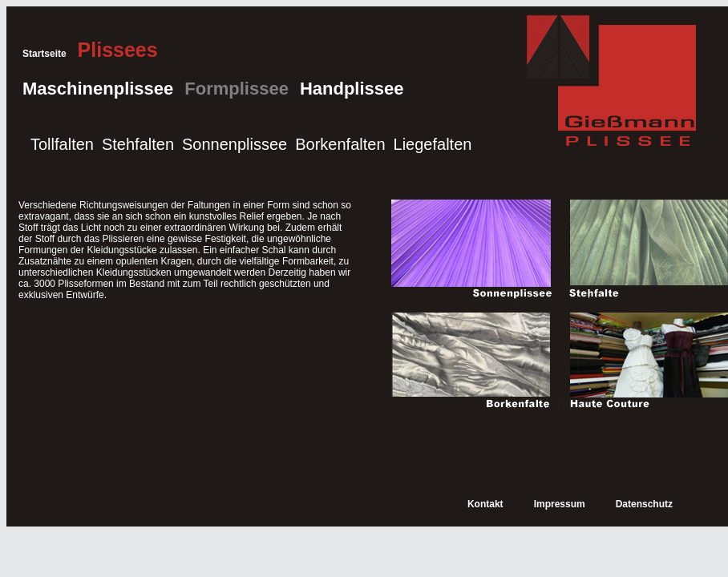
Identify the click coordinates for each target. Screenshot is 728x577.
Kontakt (485, 504)
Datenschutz (644, 504)
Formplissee (237, 89)
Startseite (44, 54)
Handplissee (352, 89)
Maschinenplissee (98, 89)
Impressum (560, 504)
